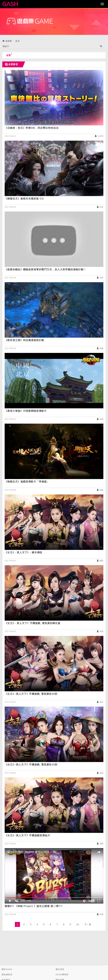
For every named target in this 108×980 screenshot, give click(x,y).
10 (78, 924)
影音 (18, 41)
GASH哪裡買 (62, 975)
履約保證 (60, 969)
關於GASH (7, 969)
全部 (9, 55)
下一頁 (88, 924)
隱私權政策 (7, 975)
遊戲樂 (9, 41)
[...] (50, 46)
